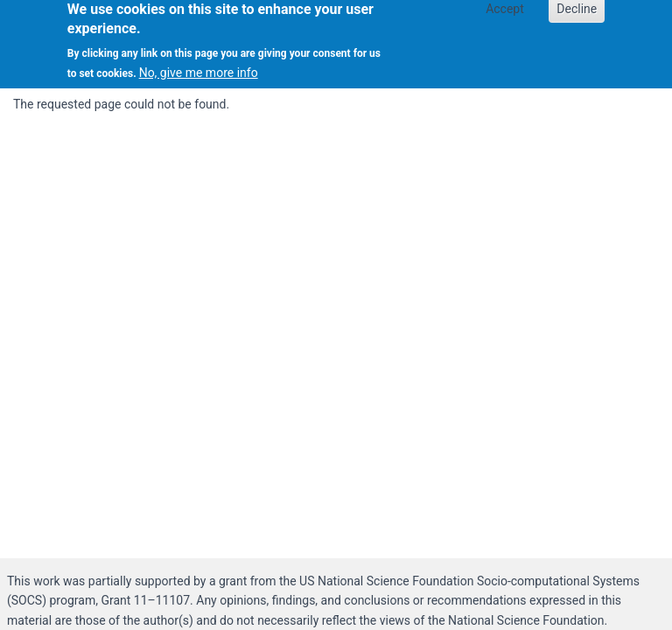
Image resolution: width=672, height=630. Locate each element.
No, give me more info (199, 69)
